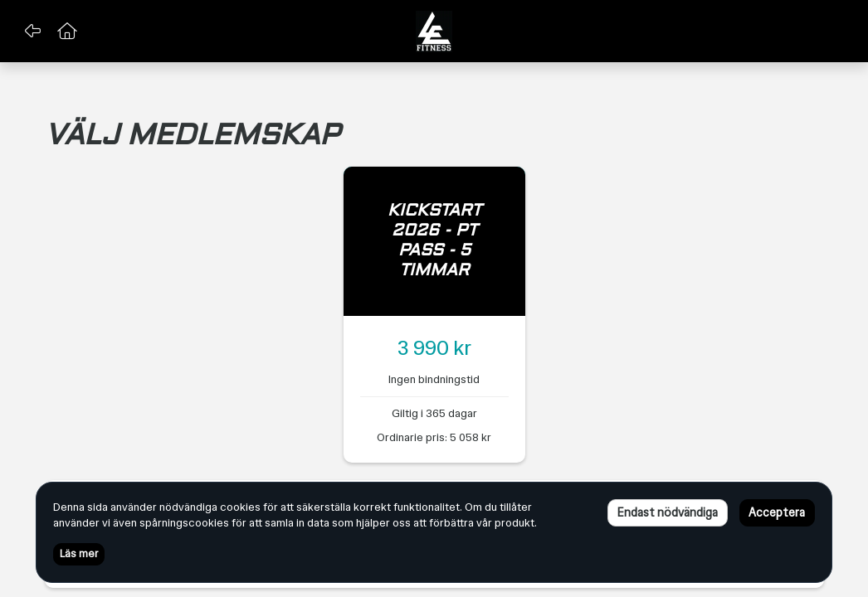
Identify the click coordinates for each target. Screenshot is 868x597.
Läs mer (79, 554)
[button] (32, 32)
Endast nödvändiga (667, 512)
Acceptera (777, 512)
